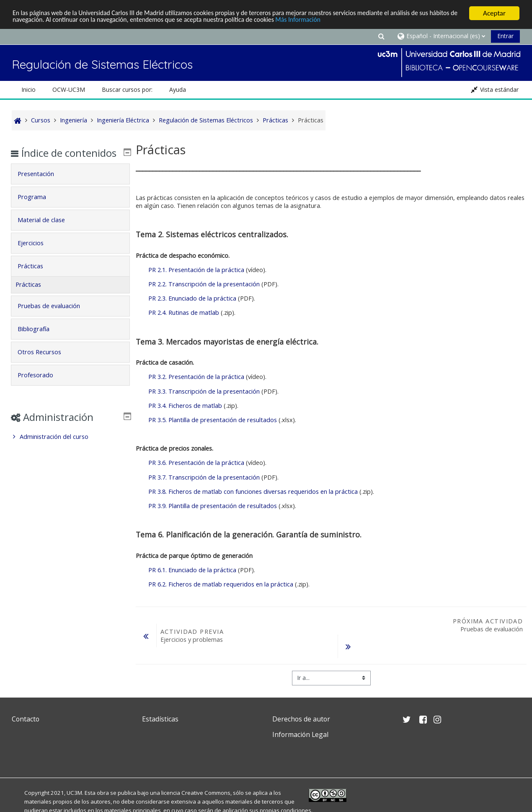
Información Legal (300, 734)
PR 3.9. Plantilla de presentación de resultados (213, 506)
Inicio (28, 90)
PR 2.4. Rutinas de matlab (184, 313)
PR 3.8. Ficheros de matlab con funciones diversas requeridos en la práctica (253, 492)
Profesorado (41, 387)
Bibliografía (39, 341)
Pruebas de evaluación (55, 318)
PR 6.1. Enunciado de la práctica (192, 570)
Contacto (26, 719)
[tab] (70, 186)
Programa (38, 209)
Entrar (505, 36)
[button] (381, 36)
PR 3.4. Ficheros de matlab (185, 406)
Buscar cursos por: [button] (127, 90)
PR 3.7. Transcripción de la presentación (204, 477)
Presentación (42, 186)
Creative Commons (206, 793)
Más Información (354, 21)
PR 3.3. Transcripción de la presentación (204, 391)
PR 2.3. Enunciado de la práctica (192, 298)
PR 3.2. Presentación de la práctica (196, 377)
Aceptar (494, 13)
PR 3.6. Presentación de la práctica (196, 463)
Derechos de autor (301, 719)
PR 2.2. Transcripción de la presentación (204, 284)
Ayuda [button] (178, 90)
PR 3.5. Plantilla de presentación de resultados (213, 420)
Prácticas (36, 278)
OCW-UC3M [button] (69, 90)
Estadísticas (160, 719)
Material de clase (47, 232)
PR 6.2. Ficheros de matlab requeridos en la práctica (221, 584)
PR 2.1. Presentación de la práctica (196, 270)
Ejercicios (36, 255)
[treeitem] (70, 449)
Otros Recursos (45, 364)
